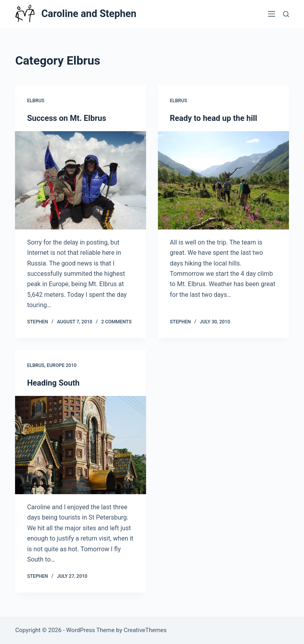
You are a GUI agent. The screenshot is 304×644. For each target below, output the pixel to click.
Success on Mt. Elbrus (66, 118)
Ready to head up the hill (214, 118)
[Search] (286, 14)
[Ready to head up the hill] (223, 180)
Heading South (53, 383)
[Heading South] (81, 445)
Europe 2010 (62, 365)
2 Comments (117, 322)
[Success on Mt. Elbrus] (81, 180)
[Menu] (272, 14)
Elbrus (36, 101)
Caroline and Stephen (89, 14)
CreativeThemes (145, 630)
